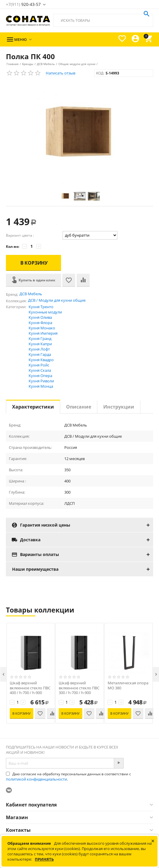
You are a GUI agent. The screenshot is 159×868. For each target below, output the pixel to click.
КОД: (100, 73)
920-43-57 (23, 4)
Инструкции (119, 407)
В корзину (34, 263)
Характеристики (33, 407)
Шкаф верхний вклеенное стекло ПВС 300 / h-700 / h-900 (79, 688)
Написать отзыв (60, 73)
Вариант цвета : (20, 235)
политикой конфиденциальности (36, 779)
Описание (79, 407)
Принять (44, 859)
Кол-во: (13, 247)
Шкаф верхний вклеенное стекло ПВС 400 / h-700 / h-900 (30, 688)
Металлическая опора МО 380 (128, 686)
